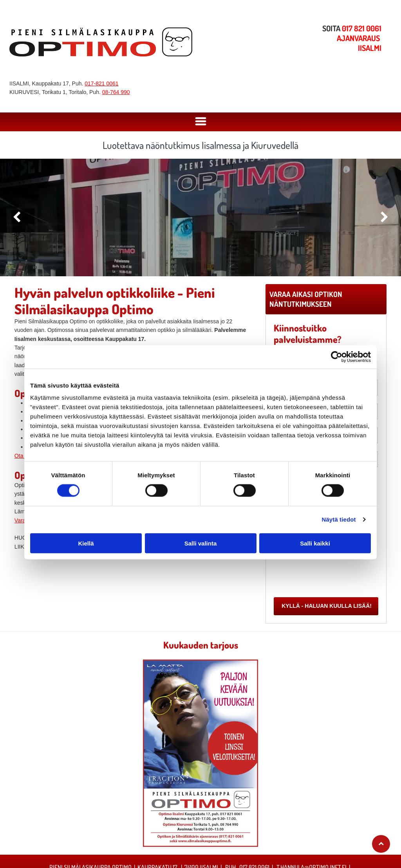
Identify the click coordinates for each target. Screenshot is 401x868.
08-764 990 (116, 92)
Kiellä (86, 543)
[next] (384, 217)
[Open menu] (201, 122)
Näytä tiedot (339, 519)
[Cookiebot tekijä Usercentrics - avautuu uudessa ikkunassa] (337, 357)
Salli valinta (201, 543)
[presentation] (334, 574)
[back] (17, 217)
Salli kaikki (315, 543)
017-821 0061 (101, 83)
